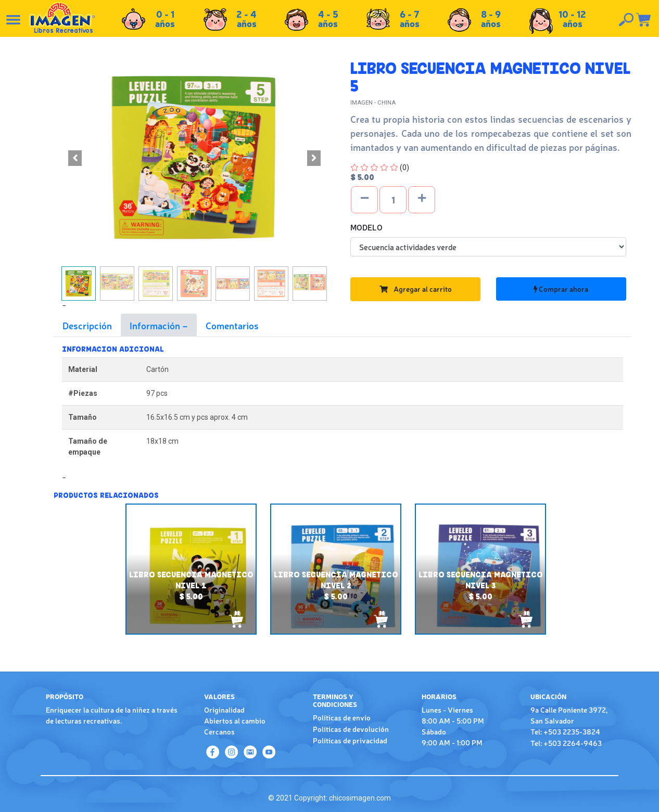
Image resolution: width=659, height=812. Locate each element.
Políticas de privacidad (350, 740)
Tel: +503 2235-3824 (565, 731)
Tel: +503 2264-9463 (566, 743)
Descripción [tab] (87, 325)
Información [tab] (156, 325)
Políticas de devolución (351, 729)
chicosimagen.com (360, 798)
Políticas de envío (342, 717)
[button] (75, 158)
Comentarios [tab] (232, 325)
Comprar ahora (561, 289)
